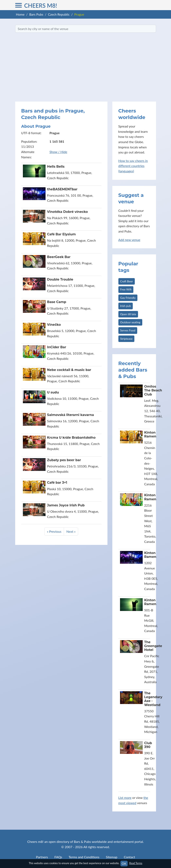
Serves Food (128, 330)
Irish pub (126, 306)
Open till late (128, 314)
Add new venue (129, 240)
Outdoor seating (130, 322)
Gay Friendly (128, 298)
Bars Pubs (36, 14)
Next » (71, 531)
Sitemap (112, 857)
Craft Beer (127, 281)
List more (125, 798)
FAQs (58, 857)
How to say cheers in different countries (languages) (133, 166)
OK (124, 863)
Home (20, 14)
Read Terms (136, 863)
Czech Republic (59, 14)
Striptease (126, 339)
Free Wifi (126, 289)
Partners (42, 857)
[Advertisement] (86, 67)
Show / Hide (58, 152)
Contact (129, 857)
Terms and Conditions (84, 857)
